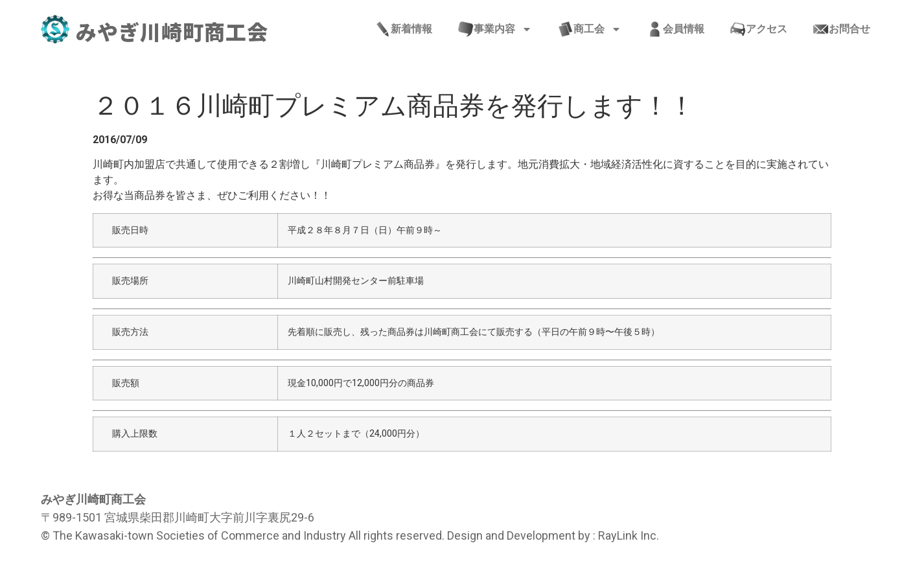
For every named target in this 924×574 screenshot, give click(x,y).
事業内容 (495, 29)
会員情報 (676, 29)
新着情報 (404, 29)
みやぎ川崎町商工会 (172, 31)
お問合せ (842, 29)
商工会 (590, 29)
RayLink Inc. (629, 535)
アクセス (759, 29)
